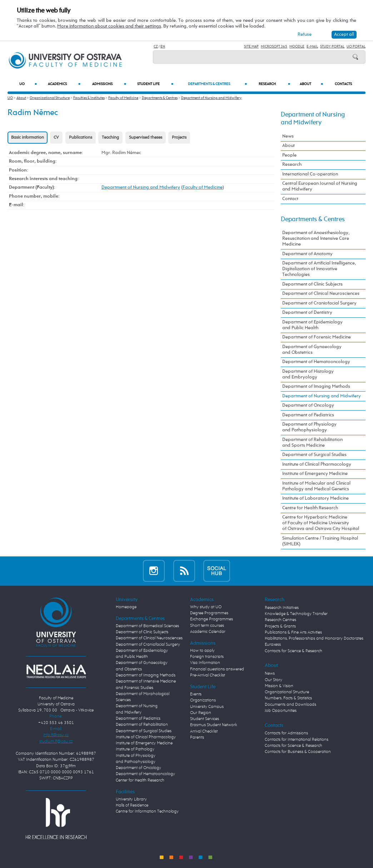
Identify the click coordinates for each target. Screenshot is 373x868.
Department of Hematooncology (316, 362)
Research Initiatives (282, 608)
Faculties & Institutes (89, 98)
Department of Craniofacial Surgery (319, 303)
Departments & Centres (217, 84)
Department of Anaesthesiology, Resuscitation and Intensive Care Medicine (316, 239)
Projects (179, 138)
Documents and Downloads (290, 705)
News (288, 136)
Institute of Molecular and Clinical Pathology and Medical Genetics (316, 486)
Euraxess (273, 645)
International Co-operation (310, 174)
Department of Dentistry (307, 313)
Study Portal (332, 46)
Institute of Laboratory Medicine (315, 498)
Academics (64, 84)
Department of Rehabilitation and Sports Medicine (312, 443)
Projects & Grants (280, 626)
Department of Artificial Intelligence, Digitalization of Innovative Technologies (319, 269)
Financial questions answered (217, 669)
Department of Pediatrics (308, 415)
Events (196, 694)
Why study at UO (206, 607)
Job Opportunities (281, 711)
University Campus (207, 707)
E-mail (312, 46)
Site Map (251, 46)
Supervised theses (146, 138)
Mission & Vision (279, 686)
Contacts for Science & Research (294, 651)
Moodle (297, 46)
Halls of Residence (132, 805)
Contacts (343, 84)
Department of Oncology (308, 405)
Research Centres (280, 620)
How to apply (202, 651)
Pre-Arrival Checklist (208, 675)
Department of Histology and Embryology (308, 374)
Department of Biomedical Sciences (147, 626)
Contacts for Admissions (286, 733)
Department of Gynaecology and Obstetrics (312, 350)
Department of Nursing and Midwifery (211, 98)
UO (28, 84)
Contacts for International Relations (297, 740)
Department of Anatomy (307, 254)
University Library (131, 799)
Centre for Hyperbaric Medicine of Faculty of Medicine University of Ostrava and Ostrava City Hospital (321, 523)
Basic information (28, 138)
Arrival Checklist (204, 731)
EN (163, 46)
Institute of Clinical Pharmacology (317, 464)
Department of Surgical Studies (314, 455)
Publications (81, 138)
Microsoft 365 (274, 46)
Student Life (155, 84)
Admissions (109, 84)
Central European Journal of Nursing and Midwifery (320, 186)
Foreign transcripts (207, 657)
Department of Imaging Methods (316, 386)
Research (274, 84)
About (311, 84)
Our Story (273, 680)
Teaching (110, 138)
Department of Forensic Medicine (317, 337)
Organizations (203, 700)
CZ (156, 46)
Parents (197, 738)
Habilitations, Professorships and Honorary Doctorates (314, 639)
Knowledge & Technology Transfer (296, 614)
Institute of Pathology (135, 749)
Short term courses (207, 626)
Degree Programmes (209, 613)
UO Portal (356, 46)
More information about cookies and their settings (109, 26)
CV (56, 138)
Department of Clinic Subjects (312, 284)
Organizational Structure (50, 98)
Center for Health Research (140, 780)
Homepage (126, 607)
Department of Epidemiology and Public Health (312, 325)
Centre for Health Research (310, 508)
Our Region (201, 713)
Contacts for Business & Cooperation (298, 752)
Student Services (205, 719)
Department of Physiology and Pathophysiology (309, 427)
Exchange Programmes (212, 619)
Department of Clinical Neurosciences (321, 294)
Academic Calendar (208, 632)
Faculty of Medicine (123, 98)
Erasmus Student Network (214, 725)
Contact (290, 199)
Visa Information (205, 663)
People (289, 155)
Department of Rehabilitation (142, 725)
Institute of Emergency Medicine (315, 474)
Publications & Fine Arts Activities (293, 633)
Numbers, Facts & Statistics (288, 698)
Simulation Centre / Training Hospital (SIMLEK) (320, 541)
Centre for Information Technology (147, 812)
